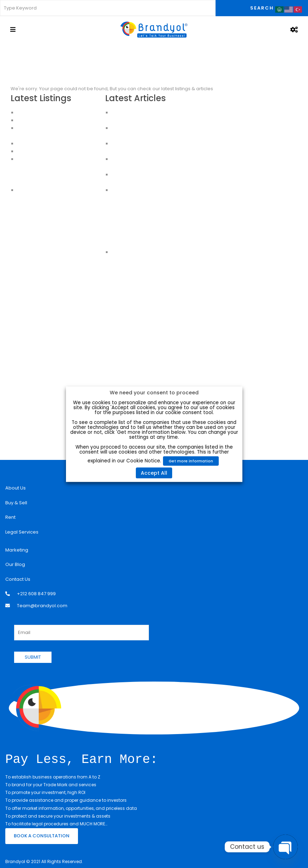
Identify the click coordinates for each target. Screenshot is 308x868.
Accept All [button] (154, 473)
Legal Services (22, 532)
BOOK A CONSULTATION (42, 835)
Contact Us (18, 579)
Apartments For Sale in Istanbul (52, 167)
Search (262, 8)
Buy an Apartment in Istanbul (49, 175)
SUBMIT (33, 657)
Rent (10, 517)
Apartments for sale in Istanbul (52, 182)
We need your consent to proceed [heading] (154, 392)
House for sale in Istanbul (46, 190)
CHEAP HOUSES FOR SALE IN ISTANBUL (58, 151)
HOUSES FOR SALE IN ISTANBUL (50, 144)
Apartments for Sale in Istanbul (52, 120)
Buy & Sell (16, 503)
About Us (16, 488)
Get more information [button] (191, 461)
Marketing (17, 550)
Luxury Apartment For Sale (46, 113)
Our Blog (15, 564)
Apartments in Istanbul (43, 159)
